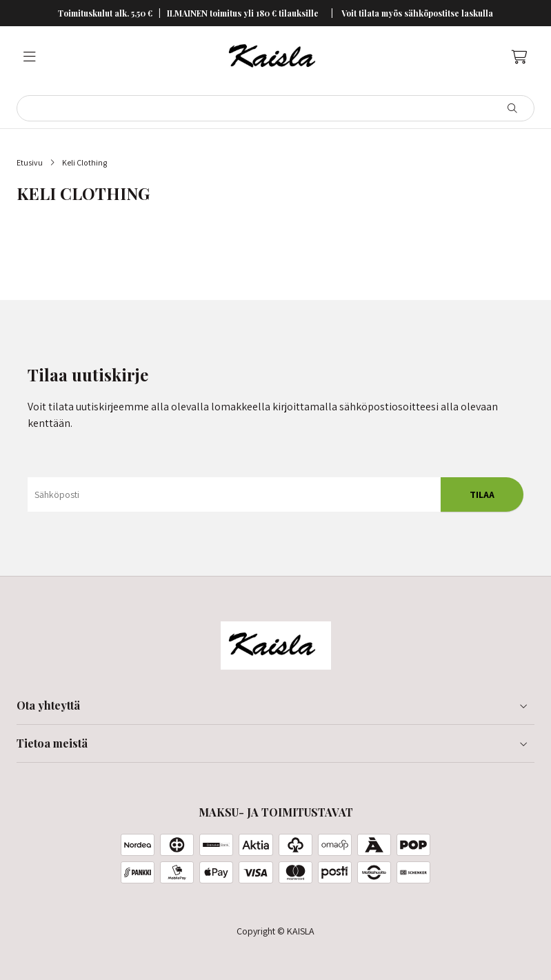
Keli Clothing (84, 162)
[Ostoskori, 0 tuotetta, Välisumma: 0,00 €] (520, 57)
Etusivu (30, 162)
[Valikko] (30, 57)
